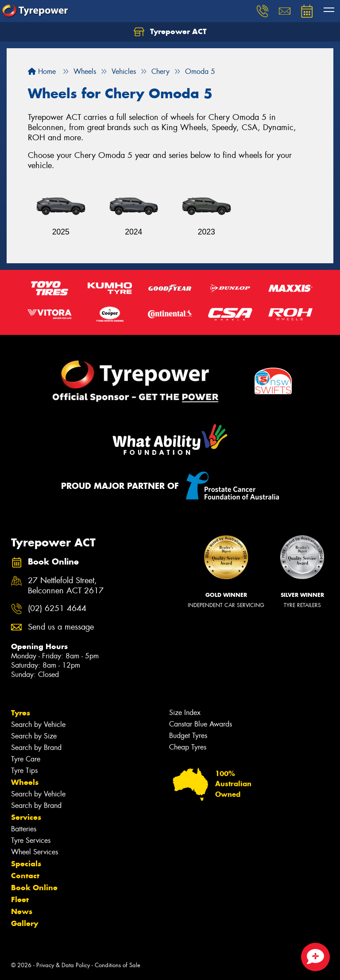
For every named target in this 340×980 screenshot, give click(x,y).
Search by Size (34, 736)
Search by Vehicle (38, 724)
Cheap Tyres (188, 747)
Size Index (185, 713)
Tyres (21, 713)
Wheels (25, 782)
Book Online (34, 888)
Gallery (25, 923)
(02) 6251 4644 (57, 609)
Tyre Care (26, 759)
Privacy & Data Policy (63, 965)
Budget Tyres (188, 736)
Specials (26, 864)
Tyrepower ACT (170, 32)
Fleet (20, 899)
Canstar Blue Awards (201, 724)
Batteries (24, 829)
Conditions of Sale (118, 965)
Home (42, 71)
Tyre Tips (24, 771)
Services (26, 817)
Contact (25, 876)
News (22, 911)
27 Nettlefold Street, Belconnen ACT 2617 (66, 586)
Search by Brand (36, 747)
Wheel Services (35, 852)
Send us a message (61, 627)
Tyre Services (31, 840)
